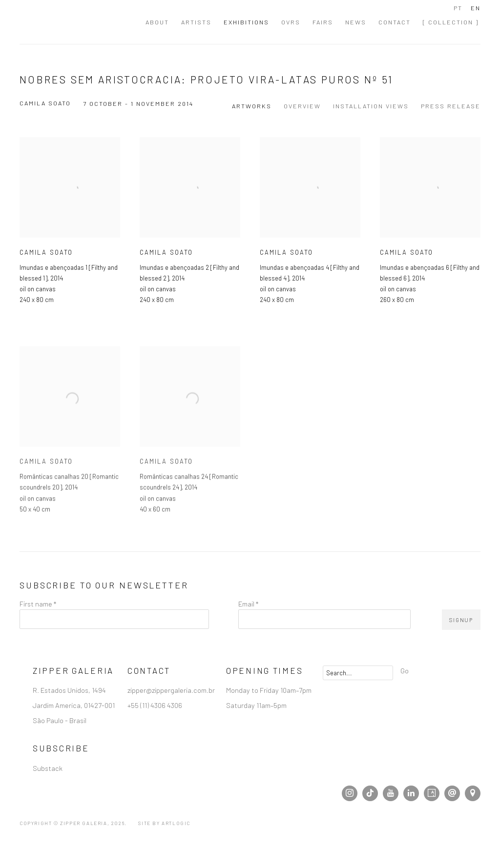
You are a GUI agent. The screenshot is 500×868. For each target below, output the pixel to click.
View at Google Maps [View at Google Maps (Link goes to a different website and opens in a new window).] (473, 793)
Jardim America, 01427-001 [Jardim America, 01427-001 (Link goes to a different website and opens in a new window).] (74, 705)
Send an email (452, 793)
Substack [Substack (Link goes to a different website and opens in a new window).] (48, 768)
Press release (451, 106)
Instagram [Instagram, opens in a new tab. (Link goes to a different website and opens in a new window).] (350, 793)
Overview (302, 106)
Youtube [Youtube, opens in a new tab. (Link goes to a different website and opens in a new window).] (391, 793)
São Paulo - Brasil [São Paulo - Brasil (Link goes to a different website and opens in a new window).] (60, 720)
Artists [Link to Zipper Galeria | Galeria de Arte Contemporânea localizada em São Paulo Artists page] (196, 22)
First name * (38, 604)
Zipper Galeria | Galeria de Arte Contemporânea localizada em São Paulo (73, 22)
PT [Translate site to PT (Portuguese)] (458, 8)
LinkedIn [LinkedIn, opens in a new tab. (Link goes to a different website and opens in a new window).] (411, 793)
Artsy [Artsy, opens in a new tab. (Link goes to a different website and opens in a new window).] (432, 793)
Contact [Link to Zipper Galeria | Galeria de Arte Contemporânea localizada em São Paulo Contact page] (395, 22)
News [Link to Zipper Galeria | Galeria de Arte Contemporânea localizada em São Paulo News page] (356, 22)
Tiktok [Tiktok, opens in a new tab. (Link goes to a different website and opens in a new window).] (370, 793)
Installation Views (371, 106)
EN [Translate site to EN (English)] (476, 8)
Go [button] (405, 670)
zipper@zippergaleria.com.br (171, 690)
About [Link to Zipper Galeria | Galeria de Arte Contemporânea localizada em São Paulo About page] (157, 22)
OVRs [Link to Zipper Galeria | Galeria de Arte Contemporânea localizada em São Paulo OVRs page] (291, 22)
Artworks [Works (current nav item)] (252, 106)
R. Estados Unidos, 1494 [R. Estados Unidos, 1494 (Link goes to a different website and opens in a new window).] (69, 690)
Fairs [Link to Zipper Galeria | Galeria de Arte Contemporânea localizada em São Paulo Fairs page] (323, 22)
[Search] (358, 673)
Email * (248, 604)
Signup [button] (461, 620)
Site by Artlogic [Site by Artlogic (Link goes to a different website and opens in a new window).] (164, 823)
